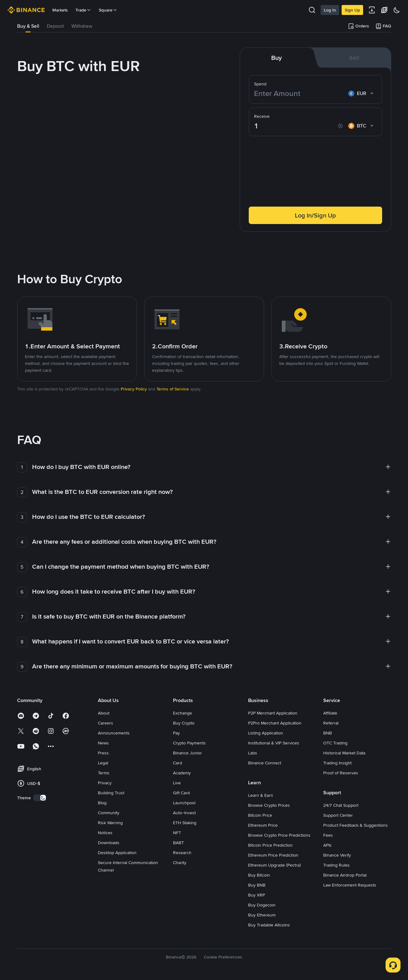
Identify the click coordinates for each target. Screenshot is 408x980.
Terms (104, 773)
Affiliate (330, 713)
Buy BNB (257, 885)
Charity (180, 863)
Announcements (114, 733)
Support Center (338, 815)
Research (182, 853)
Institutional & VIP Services (274, 743)
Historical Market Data (344, 753)
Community (109, 813)
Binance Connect (265, 763)
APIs (327, 845)
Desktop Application (117, 853)
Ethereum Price (263, 825)
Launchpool (184, 803)
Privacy (105, 783)
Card (178, 763)
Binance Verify (337, 855)
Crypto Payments (189, 743)
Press (103, 753)
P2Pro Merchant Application (275, 723)
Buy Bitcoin (259, 875)
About (104, 713)
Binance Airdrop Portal (345, 875)
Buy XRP (257, 895)
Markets (60, 10)
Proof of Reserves (341, 773)
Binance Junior (187, 753)
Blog (102, 803)
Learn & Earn (261, 795)
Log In (330, 10)
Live (177, 783)
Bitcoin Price (260, 815)
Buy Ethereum (262, 915)
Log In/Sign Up (315, 215)
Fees (328, 835)
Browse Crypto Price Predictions (279, 835)
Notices (105, 833)
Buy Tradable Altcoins (269, 925)
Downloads (109, 843)
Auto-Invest (184, 813)
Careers (106, 723)
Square (108, 10)
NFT (177, 833)
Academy (182, 773)
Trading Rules (336, 865)
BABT (178, 843)
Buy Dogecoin (262, 905)
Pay (176, 733)
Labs (253, 753)
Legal (103, 763)
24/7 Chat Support (341, 805)
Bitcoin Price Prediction (270, 845)
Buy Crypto (184, 723)
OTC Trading (335, 743)
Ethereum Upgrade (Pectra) (274, 865)
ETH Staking (185, 823)
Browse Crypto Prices (269, 805)
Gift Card (181, 793)
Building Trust (111, 793)
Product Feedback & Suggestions (355, 825)
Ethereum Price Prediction (273, 855)
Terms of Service (173, 389)
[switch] (40, 798)
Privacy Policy (134, 389)
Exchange (182, 713)
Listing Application (266, 733)
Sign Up (352, 10)
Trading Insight (337, 763)
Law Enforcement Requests (350, 885)
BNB (328, 733)
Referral (331, 723)
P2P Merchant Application (273, 713)
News (103, 743)
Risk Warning (110, 823)
